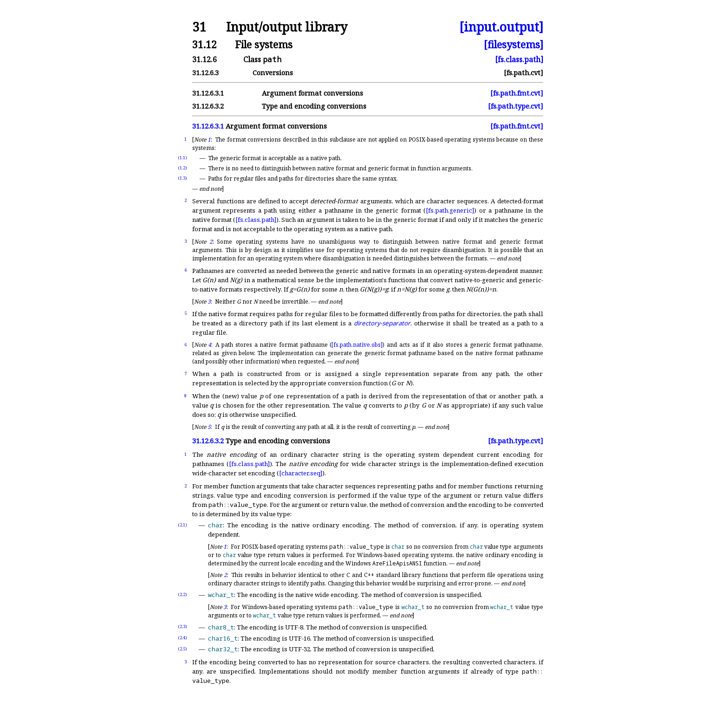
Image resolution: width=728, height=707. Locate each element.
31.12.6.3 (205, 73)
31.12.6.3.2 (208, 106)
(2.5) (182, 649)
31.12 (205, 44)
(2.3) (182, 626)
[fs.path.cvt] (523, 73)
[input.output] (501, 27)
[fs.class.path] (519, 59)
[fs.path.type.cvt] (516, 106)
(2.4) (182, 638)
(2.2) (182, 594)
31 (199, 27)
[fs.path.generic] (450, 210)
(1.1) (182, 158)
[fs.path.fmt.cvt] (517, 93)
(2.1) (182, 525)
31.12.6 (205, 59)
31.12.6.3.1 (208, 93)
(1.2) (182, 168)
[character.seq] (301, 473)
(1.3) (182, 178)
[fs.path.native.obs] (357, 345)
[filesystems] (513, 44)
